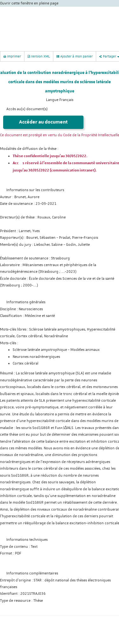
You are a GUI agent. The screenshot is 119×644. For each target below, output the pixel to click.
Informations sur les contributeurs (35, 190)
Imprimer (12, 56)
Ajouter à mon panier (75, 56)
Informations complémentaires (32, 573)
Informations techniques (27, 540)
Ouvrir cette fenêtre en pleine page (29, 3)
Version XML (39, 56)
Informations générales (26, 302)
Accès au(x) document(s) (27, 109)
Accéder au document (43, 122)
